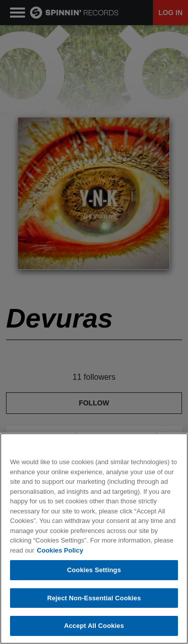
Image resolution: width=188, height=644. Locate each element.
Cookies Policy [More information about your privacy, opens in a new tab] (60, 550)
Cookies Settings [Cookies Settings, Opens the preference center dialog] (94, 570)
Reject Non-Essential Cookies (94, 598)
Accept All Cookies (94, 626)
